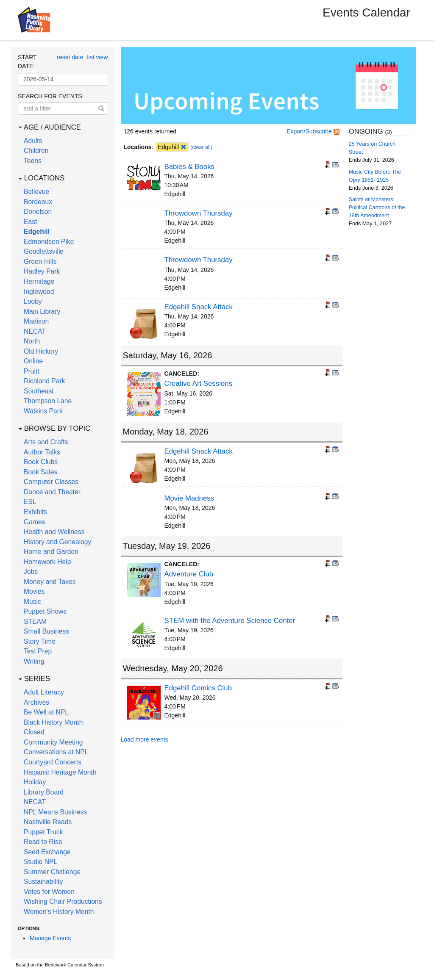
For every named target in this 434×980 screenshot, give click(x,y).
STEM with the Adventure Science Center (230, 621)
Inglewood (39, 292)
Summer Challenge (52, 872)
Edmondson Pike (49, 242)
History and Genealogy (57, 542)
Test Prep (38, 651)
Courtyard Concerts (53, 762)
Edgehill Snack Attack (199, 307)
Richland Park (45, 381)
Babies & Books (189, 167)
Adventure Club (189, 574)
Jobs (31, 572)
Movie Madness (189, 498)
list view (97, 57)
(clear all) (201, 147)
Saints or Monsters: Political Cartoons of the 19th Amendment (377, 208)
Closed (34, 732)
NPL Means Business (55, 812)
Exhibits (35, 512)
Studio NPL (40, 862)
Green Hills (40, 262)
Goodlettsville (44, 251)
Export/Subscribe (313, 131)
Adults (33, 141)
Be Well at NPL (46, 712)
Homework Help (47, 562)
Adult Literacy (44, 692)
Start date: (27, 62)
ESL (30, 502)
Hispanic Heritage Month (60, 772)
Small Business (46, 631)
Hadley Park (42, 271)
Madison (36, 321)
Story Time (40, 641)
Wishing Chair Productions (63, 901)
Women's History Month (59, 912)
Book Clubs (41, 462)
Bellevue (36, 192)
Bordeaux (38, 202)
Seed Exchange (47, 852)
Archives (36, 702)
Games (35, 522)
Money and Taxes (50, 582)
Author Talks (42, 452)
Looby (33, 301)
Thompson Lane (48, 401)
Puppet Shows (45, 611)
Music (32, 602)
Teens (33, 161)
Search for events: (51, 96)
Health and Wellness (54, 532)
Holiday (35, 782)
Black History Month (53, 722)
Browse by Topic (54, 428)
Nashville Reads (48, 822)
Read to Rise (43, 842)
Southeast (39, 391)
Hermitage (39, 281)
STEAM (35, 621)
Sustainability (43, 882)
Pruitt (32, 371)
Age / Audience (50, 127)
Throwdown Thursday (199, 213)
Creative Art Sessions (198, 383)
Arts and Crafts (46, 442)
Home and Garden (51, 552)
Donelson (38, 212)
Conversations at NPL (56, 752)
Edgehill (37, 231)
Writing (34, 661)
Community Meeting (53, 742)
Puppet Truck (43, 832)
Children (36, 151)
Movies (34, 591)
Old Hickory (41, 351)
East (30, 222)
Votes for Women (49, 892)
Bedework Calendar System (74, 965)
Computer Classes (51, 482)
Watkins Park (43, 411)
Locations (42, 178)
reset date (70, 57)
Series (34, 679)
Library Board (44, 792)
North (32, 341)
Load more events (145, 739)
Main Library (42, 311)
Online (33, 361)
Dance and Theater (52, 492)
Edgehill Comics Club (198, 688)
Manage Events (50, 938)
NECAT (35, 331)
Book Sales (40, 472)
